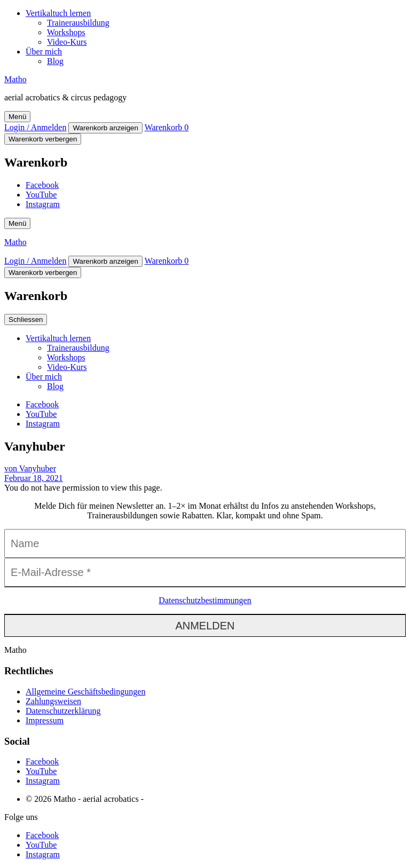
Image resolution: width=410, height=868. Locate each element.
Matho (15, 79)
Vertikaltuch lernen (58, 13)
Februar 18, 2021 (34, 478)
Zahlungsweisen (53, 701)
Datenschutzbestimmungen (205, 600)
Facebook (42, 185)
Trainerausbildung (78, 23)
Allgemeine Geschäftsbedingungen (85, 692)
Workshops (66, 32)
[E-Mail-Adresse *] (205, 572)
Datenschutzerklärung (63, 711)
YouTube (41, 195)
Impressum (45, 720)
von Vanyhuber (30, 468)
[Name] (205, 543)
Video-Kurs (67, 42)
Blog (55, 61)
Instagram (43, 204)
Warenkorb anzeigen (105, 128)
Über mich (44, 52)
